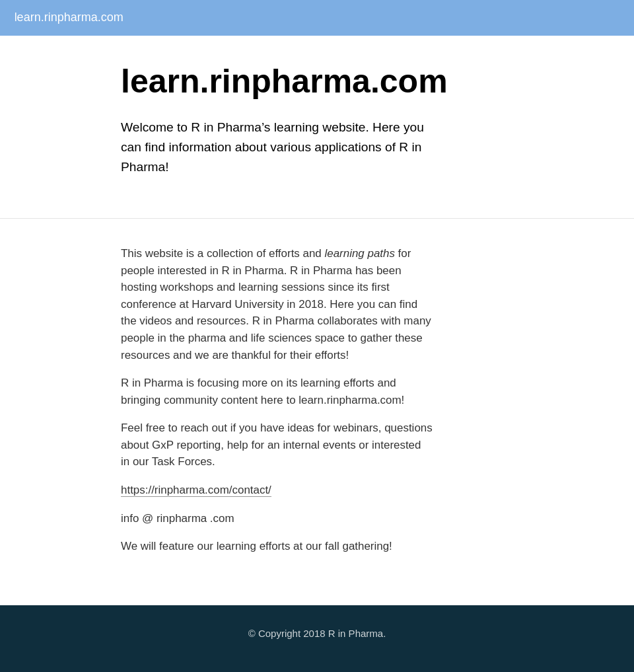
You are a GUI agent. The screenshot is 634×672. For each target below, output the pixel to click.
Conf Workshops (405, 53)
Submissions (262, 53)
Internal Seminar (115, 53)
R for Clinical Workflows (560, 53)
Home (18, 53)
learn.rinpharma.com (69, 17)
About (56, 53)
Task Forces (328, 53)
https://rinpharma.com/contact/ (196, 490)
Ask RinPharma (192, 53)
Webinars (478, 53)
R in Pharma (356, 633)
